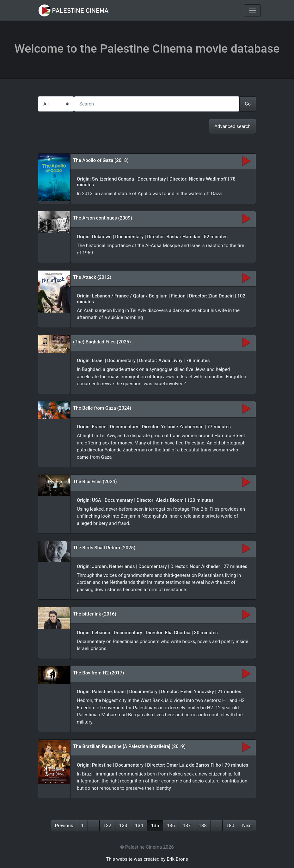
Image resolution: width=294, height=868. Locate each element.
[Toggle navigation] (252, 10)
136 (171, 826)
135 (155, 826)
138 (203, 826)
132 (107, 826)
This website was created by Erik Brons (147, 859)
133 (123, 826)
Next (247, 826)
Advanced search (233, 126)
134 (139, 826)
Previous (64, 826)
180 (230, 826)
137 (187, 826)
